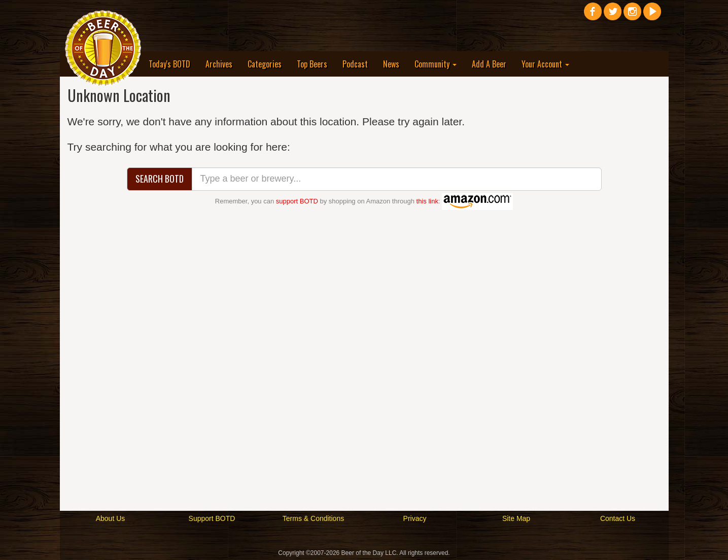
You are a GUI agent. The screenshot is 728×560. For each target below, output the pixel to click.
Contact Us (618, 518)
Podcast (355, 64)
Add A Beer (489, 64)
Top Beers (312, 64)
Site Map (516, 518)
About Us (111, 518)
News (391, 64)
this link (427, 201)
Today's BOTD (169, 64)
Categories (265, 64)
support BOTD (297, 201)
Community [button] (436, 64)
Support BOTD (212, 518)
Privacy (415, 518)
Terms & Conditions (313, 518)
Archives (219, 64)
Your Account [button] (545, 64)
